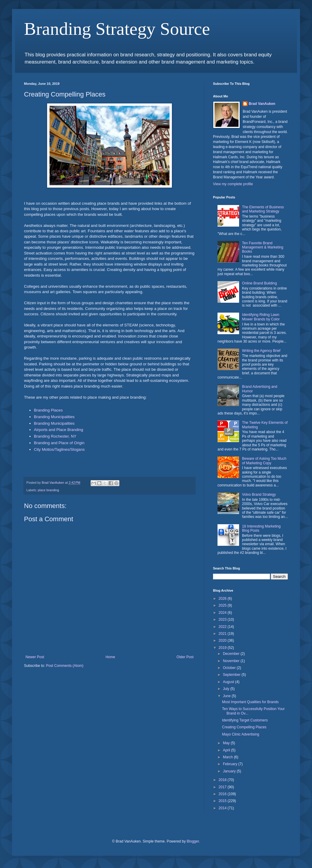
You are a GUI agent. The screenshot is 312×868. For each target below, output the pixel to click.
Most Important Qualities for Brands (250, 702)
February (231, 764)
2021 (223, 634)
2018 (223, 780)
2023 (223, 620)
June (227, 696)
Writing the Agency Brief (261, 351)
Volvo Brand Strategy (259, 495)
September (232, 675)
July (227, 689)
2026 (223, 599)
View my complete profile (233, 184)
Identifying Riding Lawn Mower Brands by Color (261, 317)
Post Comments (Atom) (65, 666)
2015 (223, 801)
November (232, 661)
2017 (223, 787)
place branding (48, 490)
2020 (223, 641)
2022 (223, 627)
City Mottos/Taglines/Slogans (59, 449)
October (230, 668)
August (229, 682)
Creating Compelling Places (244, 727)
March (228, 757)
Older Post (185, 657)
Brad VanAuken (262, 104)
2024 (223, 613)
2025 (223, 605)
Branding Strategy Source (117, 29)
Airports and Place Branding (58, 430)
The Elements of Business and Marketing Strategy (263, 209)
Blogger (193, 841)
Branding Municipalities (54, 417)
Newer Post (35, 657)
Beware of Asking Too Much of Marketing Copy (264, 461)
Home (110, 657)
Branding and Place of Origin (59, 443)
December (232, 654)
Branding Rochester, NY (55, 436)
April (227, 750)
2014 (223, 808)
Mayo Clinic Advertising (241, 734)
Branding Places (48, 410)
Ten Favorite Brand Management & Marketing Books (263, 247)
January (230, 771)
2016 (223, 794)
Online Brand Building (259, 283)
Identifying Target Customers (245, 720)
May (227, 743)
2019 (223, 648)
